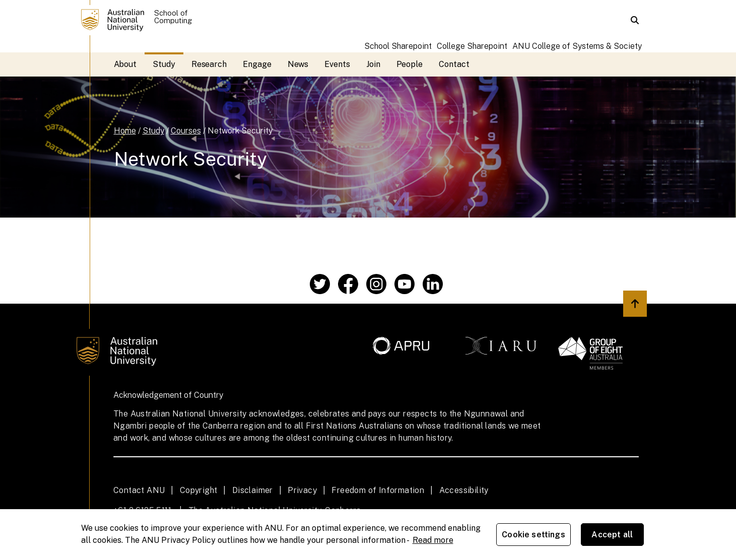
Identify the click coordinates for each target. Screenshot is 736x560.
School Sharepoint (398, 46)
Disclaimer (253, 490)
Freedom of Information (378, 490)
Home (125, 131)
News (298, 64)
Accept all (612, 535)
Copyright (199, 490)
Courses (186, 131)
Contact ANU (139, 490)
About (125, 64)
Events (337, 64)
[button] (635, 20)
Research (209, 64)
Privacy (302, 490)
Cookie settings (533, 535)
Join (373, 64)
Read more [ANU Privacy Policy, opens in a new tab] (433, 540)
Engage (257, 64)
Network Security (240, 131)
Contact (454, 64)
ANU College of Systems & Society (577, 46)
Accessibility (464, 490)
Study (164, 64)
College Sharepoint (472, 46)
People (410, 64)
